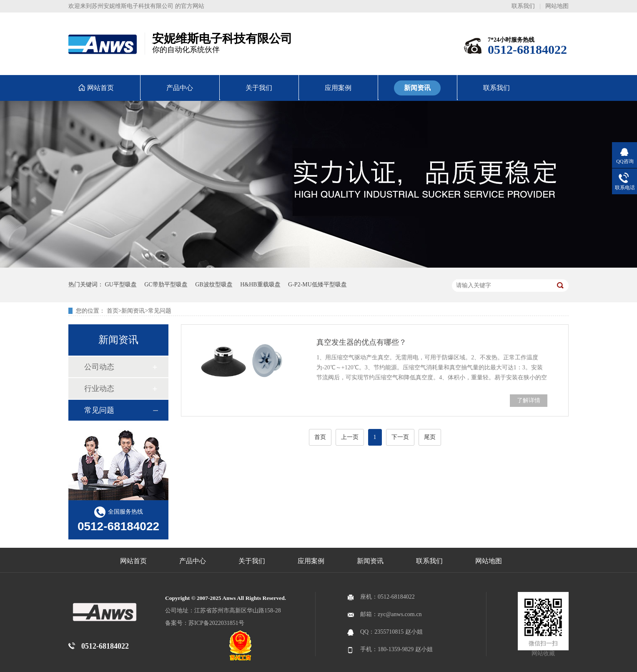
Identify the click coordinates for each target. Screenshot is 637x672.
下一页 (400, 437)
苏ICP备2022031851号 (216, 623)
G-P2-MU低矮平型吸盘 (317, 285)
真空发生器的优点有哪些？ (361, 342)
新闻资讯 (133, 311)
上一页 (350, 437)
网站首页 (133, 561)
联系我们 (523, 6)
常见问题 (160, 311)
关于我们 (252, 561)
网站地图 (557, 6)
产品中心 (193, 561)
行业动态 (99, 389)
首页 (113, 311)
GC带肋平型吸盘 (166, 285)
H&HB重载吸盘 (260, 285)
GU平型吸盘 (121, 285)
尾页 (430, 437)
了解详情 (529, 400)
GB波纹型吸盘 (214, 285)
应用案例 (311, 561)
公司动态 (99, 367)
